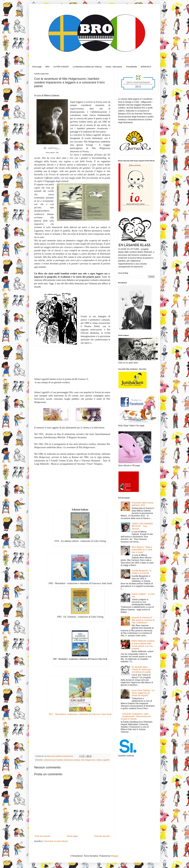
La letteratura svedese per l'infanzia (87, 67)
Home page (37, 67)
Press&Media (132, 67)
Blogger (115, 856)
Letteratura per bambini (53, 760)
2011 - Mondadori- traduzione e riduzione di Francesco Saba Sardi (80, 714)
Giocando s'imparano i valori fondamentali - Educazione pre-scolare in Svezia (136, 716)
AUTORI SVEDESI (61, 67)
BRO (47, 67)
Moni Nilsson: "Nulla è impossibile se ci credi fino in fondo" (142, 550)
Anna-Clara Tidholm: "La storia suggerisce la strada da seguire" (143, 693)
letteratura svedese (72, 760)
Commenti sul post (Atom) (56, 841)
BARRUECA (146, 67)
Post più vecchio (102, 836)
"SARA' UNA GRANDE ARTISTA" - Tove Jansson (142, 526)
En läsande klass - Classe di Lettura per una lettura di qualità (141, 669)
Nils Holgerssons (88, 760)
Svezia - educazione (114, 67)
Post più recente (42, 836)
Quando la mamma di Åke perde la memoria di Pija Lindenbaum (143, 620)
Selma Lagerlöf (103, 760)
